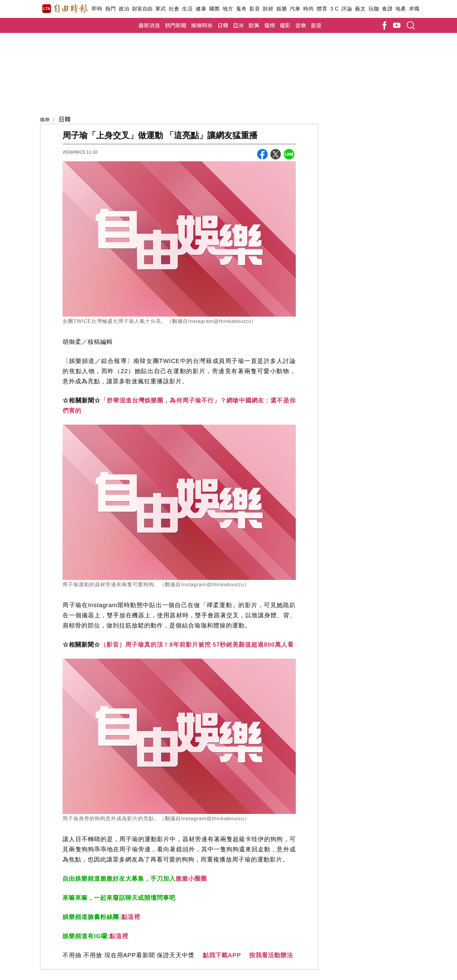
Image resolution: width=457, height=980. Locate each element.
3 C (334, 9)
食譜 (387, 9)
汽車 (295, 9)
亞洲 (238, 25)
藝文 (360, 9)
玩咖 (374, 9)
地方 (228, 9)
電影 (285, 25)
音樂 (301, 25)
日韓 (223, 25)
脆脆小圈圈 (191, 879)
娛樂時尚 (202, 25)
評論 (347, 9)
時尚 (309, 9)
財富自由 (142, 9)
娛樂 (282, 9)
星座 (316, 25)
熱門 (111, 9)
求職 (414, 9)
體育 (322, 9)
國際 (214, 9)
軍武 (160, 9)
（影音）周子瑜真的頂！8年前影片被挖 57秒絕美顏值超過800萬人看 (197, 645)
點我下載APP (222, 955)
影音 (255, 9)
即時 (97, 9)
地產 (401, 9)
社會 (174, 9)
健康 (201, 9)
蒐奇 (241, 9)
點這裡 (131, 917)
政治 (124, 9)
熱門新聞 (176, 25)
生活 (187, 9)
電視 (269, 25)
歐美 (254, 25)
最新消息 (149, 25)
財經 (268, 9)
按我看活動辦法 (271, 955)
